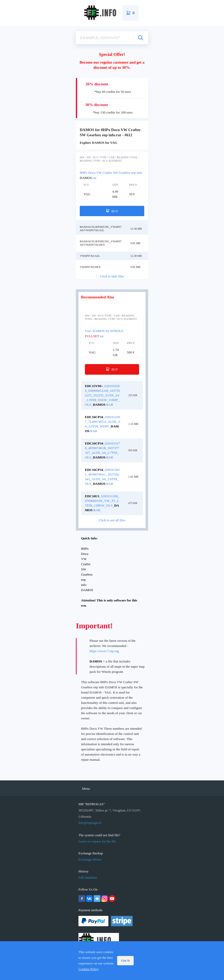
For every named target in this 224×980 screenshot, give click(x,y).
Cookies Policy (89, 969)
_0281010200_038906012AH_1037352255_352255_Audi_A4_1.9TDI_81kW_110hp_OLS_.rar (102, 395)
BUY (112, 211)
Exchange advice (90, 859)
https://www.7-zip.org (104, 651)
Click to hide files (112, 276)
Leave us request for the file (97, 841)
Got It (125, 960)
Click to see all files (112, 520)
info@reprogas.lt (90, 823)
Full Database (88, 877)
